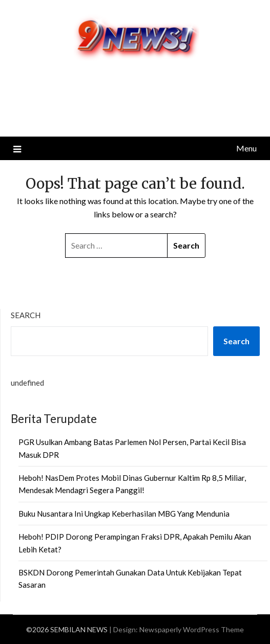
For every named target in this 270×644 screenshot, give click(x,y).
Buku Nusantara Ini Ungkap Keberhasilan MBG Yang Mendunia (124, 514)
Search (26, 315)
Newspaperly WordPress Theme (192, 629)
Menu (246, 148)
